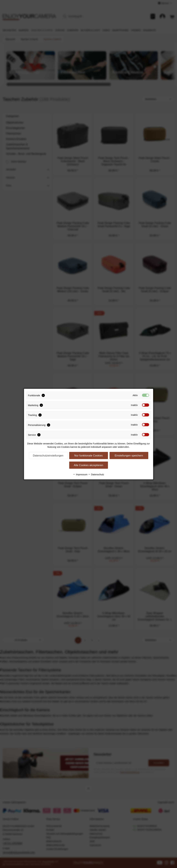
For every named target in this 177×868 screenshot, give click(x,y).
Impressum (80, 474)
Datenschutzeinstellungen (48, 455)
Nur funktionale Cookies (89, 455)
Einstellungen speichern (129, 455)
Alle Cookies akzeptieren (88, 465)
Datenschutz (96, 474)
